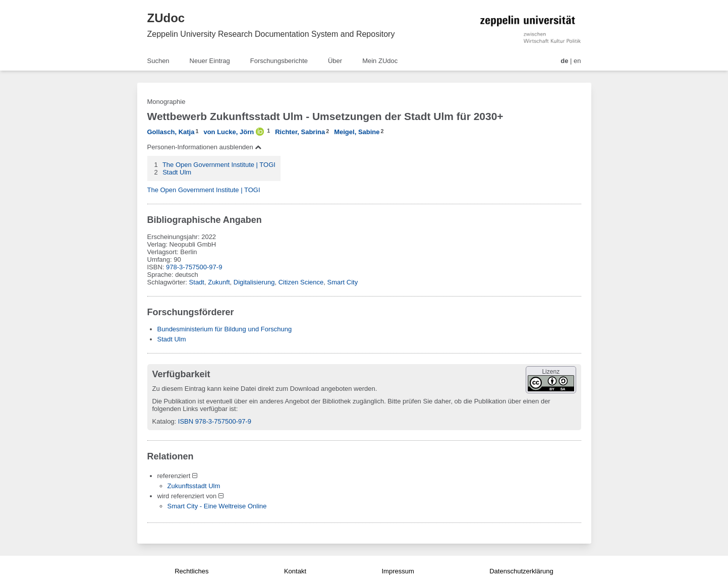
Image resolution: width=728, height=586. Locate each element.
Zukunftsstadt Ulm (194, 486)
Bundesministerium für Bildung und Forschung (225, 329)
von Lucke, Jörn (229, 132)
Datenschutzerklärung (521, 571)
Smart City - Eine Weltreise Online (217, 506)
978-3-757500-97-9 (194, 267)
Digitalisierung (254, 282)
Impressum (398, 571)
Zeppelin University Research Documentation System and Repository (271, 34)
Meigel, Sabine (357, 132)
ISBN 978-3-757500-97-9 (215, 421)
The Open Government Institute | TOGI (219, 165)
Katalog (163, 421)
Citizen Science (301, 282)
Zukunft (219, 282)
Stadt (197, 282)
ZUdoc (166, 18)
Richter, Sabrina (300, 132)
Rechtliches (191, 571)
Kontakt (295, 571)
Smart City (343, 282)
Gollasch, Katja (171, 132)
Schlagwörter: (168, 282)
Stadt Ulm (177, 172)
